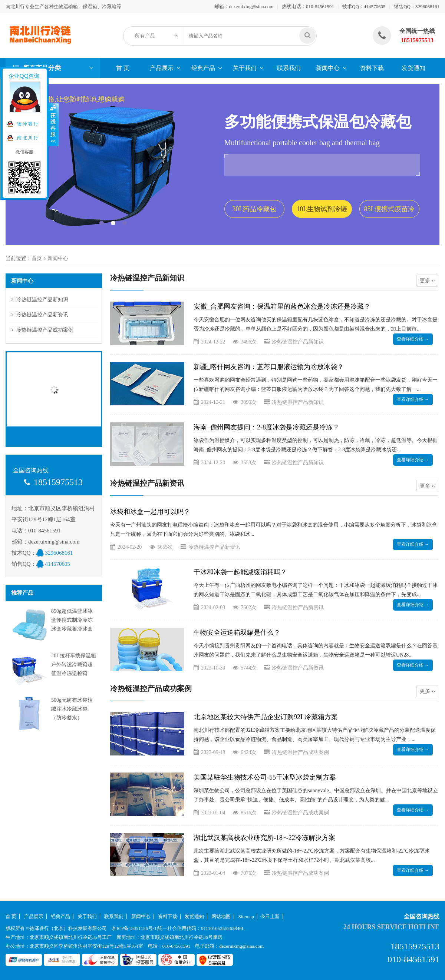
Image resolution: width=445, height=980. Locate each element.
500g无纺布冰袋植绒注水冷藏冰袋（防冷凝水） (72, 709)
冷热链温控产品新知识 (42, 300)
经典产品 (203, 68)
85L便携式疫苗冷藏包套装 (390, 212)
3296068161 (427, 6)
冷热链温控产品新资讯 (42, 315)
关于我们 (245, 68)
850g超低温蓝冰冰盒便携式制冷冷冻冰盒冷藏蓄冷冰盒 (72, 620)
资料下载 (372, 68)
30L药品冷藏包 (255, 209)
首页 (37, 258)
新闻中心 (328, 68)
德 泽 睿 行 (27, 124)
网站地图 (221, 916)
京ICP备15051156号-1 (134, 928)
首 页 (123, 68)
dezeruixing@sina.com (251, 6)
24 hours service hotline (391, 927)
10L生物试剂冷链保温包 (322, 212)
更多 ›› (427, 281)
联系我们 (289, 68)
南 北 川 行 (27, 138)
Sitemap (246, 916)
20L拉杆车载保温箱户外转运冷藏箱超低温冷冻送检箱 (74, 665)
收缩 (54, 125)
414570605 (375, 6)
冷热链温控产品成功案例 (45, 330)
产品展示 (162, 68)
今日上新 (270, 916)
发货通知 (413, 68)
